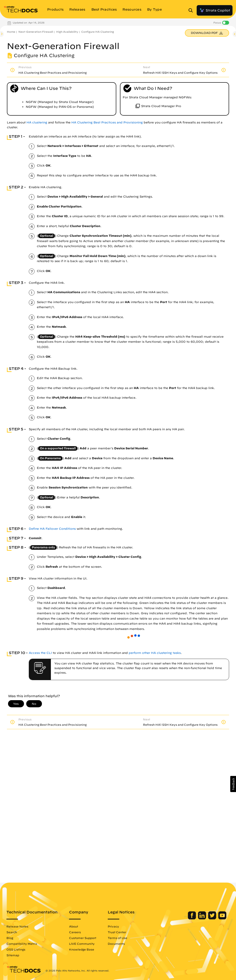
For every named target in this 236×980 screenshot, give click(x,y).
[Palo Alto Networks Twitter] (213, 918)
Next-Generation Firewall (36, 32)
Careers (75, 932)
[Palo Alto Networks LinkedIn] (202, 918)
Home (11, 32)
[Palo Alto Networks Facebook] (192, 918)
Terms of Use (118, 938)
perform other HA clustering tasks (155, 653)
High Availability (67, 32)
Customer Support (83, 938)
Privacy (113, 926)
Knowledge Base (82, 949)
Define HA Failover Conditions (52, 529)
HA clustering (37, 122)
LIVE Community (82, 944)
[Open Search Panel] (192, 10)
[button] (233, 784)
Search (12, 932)
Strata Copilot (215, 10)
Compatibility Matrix (22, 944)
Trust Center (117, 932)
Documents (116, 944)
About (74, 926)
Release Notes (17, 926)
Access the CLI (40, 653)
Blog (10, 938)
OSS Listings (16, 949)
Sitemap (13, 955)
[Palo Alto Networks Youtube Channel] (222, 918)
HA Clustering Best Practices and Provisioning (107, 122)
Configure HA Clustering (98, 32)
